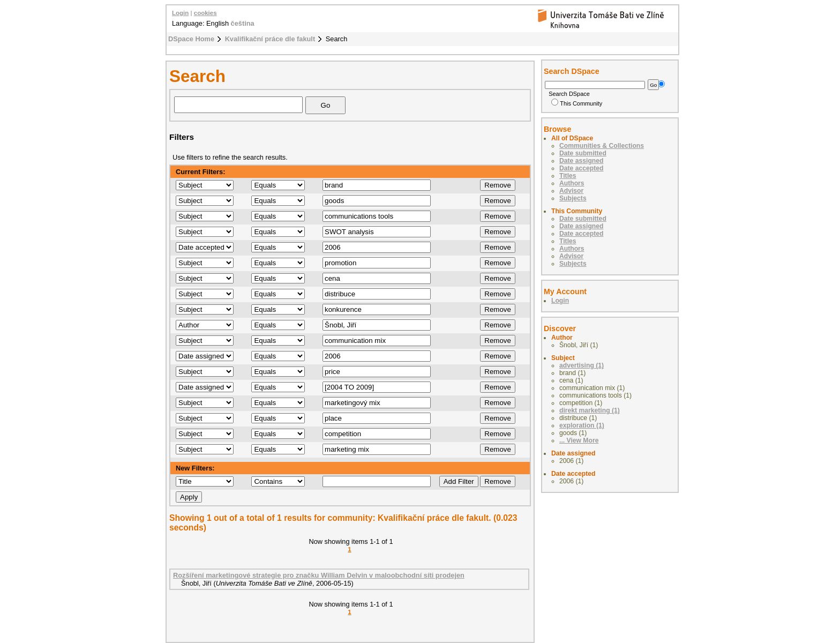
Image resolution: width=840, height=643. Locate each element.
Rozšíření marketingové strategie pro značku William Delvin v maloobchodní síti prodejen (319, 575)
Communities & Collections (602, 146)
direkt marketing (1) (590, 410)
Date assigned (581, 161)
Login (180, 13)
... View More (579, 440)
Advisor (571, 191)
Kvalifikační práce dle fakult (270, 39)
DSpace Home (191, 39)
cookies (205, 13)
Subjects (573, 198)
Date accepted (581, 168)
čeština (243, 23)
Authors (572, 183)
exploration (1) (582, 425)
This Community (577, 103)
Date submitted (583, 153)
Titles (568, 176)
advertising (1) (582, 365)
